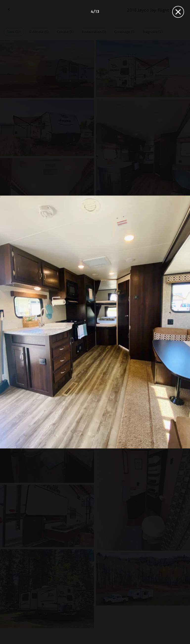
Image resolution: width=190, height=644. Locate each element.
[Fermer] (178, 12)
